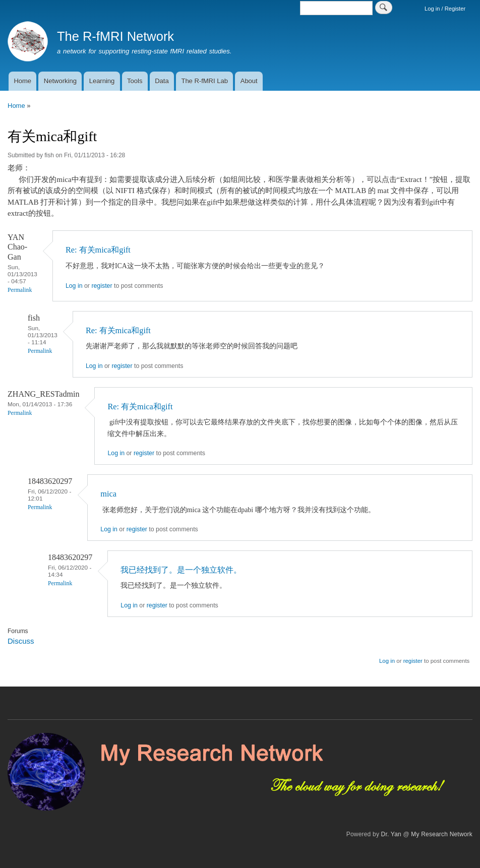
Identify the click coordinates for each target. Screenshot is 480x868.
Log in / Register (445, 9)
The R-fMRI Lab (204, 81)
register (102, 286)
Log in (74, 286)
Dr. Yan (391, 834)
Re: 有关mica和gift (98, 250)
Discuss (21, 641)
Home (22, 81)
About (249, 81)
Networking (60, 81)
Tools (135, 81)
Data (162, 81)
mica (108, 494)
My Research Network (442, 834)
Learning (102, 81)
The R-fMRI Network (115, 36)
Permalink (20, 290)
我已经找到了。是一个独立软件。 (181, 570)
